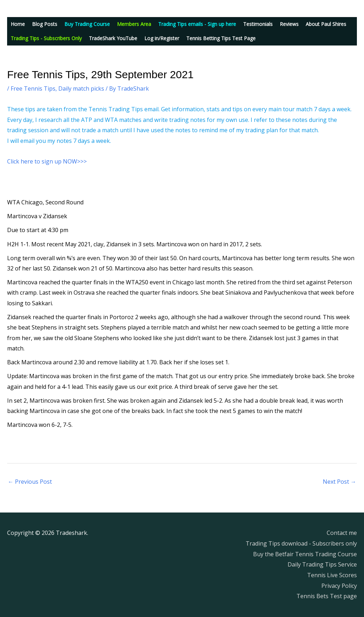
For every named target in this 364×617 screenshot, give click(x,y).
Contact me (342, 533)
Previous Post (30, 482)
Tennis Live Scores (332, 575)
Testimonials (258, 24)
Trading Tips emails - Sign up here (197, 24)
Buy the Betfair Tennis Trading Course (305, 554)
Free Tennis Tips (33, 88)
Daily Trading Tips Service (322, 564)
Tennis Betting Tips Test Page (221, 38)
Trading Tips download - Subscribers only (301, 543)
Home (18, 24)
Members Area (134, 24)
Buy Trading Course (87, 24)
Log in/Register (162, 38)
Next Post (339, 482)
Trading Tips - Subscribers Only (46, 38)
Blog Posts (45, 24)
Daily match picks (81, 88)
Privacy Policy (339, 586)
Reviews (289, 24)
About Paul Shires (326, 24)
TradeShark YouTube (113, 38)
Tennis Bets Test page (327, 596)
